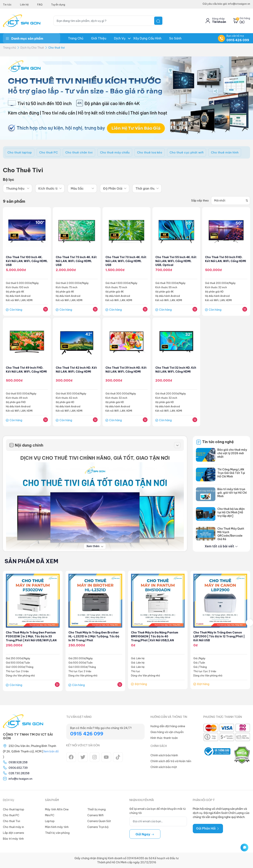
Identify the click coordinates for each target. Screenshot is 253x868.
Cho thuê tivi (57, 48)
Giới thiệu (99, 38)
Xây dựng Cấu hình (147, 38)
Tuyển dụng (58, 4)
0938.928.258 (18, 762)
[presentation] (249, 623)
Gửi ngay (145, 834)
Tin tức (7, 4)
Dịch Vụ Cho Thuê (32, 48)
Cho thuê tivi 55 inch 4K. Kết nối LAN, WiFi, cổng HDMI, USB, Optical (176, 261)
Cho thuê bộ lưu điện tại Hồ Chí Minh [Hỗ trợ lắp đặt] (231, 513)
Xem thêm (95, 546)
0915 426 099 (238, 40)
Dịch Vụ (120, 38)
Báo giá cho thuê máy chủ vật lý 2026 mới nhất (232, 453)
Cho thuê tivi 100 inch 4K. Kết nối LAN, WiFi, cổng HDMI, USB (25, 261)
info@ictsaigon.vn (20, 779)
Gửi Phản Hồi (208, 828)
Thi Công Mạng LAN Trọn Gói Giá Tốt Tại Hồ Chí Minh (231, 473)
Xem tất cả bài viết (221, 546)
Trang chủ (76, 38)
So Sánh (175, 38)
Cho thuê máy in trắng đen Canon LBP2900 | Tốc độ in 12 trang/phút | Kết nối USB (220, 637)
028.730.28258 (19, 773)
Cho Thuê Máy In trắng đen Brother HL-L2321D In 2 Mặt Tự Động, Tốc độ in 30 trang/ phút (94, 637)
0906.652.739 (18, 768)
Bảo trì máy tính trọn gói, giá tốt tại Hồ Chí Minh (232, 493)
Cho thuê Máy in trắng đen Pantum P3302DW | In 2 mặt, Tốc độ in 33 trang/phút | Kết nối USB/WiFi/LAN (32, 637)
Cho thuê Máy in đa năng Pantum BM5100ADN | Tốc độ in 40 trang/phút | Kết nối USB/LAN (155, 637)
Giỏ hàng (245, 18)
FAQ (40, 4)
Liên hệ (24, 4)
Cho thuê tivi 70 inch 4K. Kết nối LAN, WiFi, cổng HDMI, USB (124, 261)
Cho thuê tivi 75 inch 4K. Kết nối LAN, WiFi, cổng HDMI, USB (77, 261)
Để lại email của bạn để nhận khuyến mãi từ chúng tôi (157, 811)
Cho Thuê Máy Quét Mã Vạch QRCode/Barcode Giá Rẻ (231, 534)
